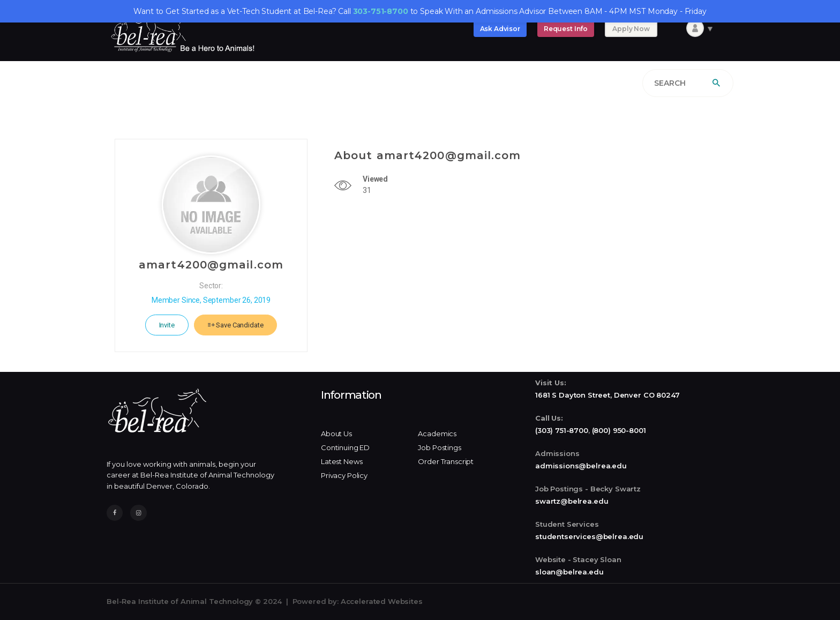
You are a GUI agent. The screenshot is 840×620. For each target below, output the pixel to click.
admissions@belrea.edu (581, 466)
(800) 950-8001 (619, 430)
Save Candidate (236, 325)
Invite (167, 325)
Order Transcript (446, 461)
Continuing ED (345, 447)
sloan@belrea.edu (569, 572)
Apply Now (631, 29)
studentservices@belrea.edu (589, 536)
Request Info (566, 29)
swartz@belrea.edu (572, 501)
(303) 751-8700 (562, 430)
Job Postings (439, 447)
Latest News (342, 461)
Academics (437, 434)
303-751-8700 (381, 11)
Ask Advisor (500, 29)
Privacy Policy (344, 475)
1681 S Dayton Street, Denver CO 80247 (607, 395)
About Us (336, 434)
